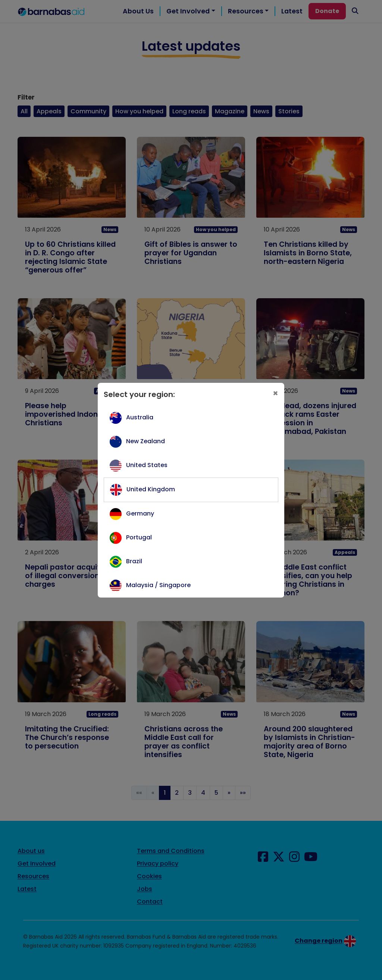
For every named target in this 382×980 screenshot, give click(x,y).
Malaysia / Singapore (158, 585)
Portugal (139, 537)
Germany (140, 513)
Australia (140, 417)
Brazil (134, 561)
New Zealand (145, 441)
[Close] (275, 393)
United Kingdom (151, 489)
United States (147, 465)
